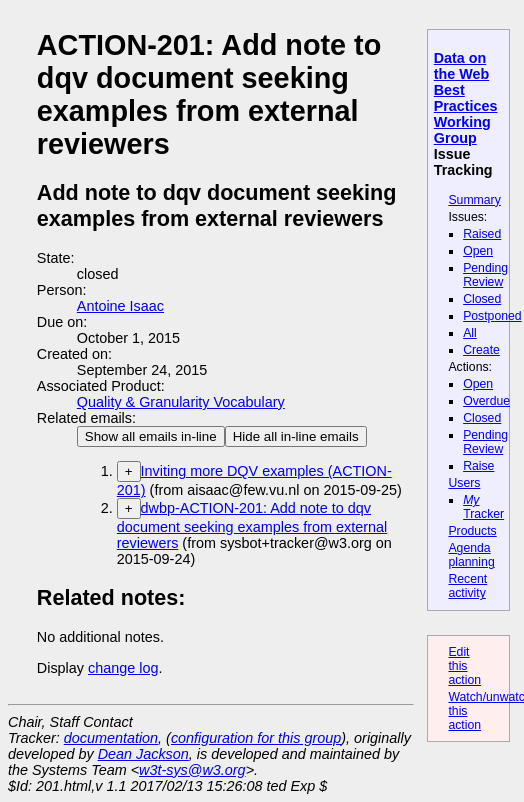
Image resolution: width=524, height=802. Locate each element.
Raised (482, 234)
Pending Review (485, 275)
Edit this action (464, 666)
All (470, 333)
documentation (111, 738)
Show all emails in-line (151, 436)
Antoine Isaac (120, 306)
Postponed (492, 316)
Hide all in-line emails (296, 436)
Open (478, 251)
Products (472, 531)
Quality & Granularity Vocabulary (181, 402)
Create (481, 350)
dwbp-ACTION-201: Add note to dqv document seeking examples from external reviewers (252, 525)
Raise (478, 466)
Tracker (483, 507)
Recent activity (467, 586)
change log (123, 668)
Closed (482, 299)
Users (464, 483)
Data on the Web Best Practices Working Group (466, 98)
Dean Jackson (143, 754)
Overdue (486, 401)
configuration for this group (256, 738)
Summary (474, 200)
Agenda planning (471, 555)
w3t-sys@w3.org (192, 770)
